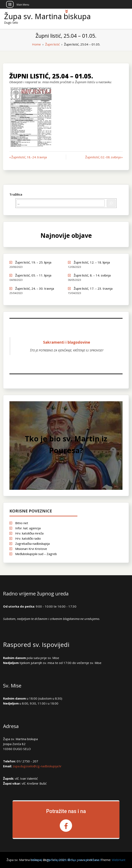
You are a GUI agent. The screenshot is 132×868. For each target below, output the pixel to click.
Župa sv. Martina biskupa (47, 16)
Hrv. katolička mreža (29, 533)
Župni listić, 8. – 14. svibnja (92, 275)
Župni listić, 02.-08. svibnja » (104, 157)
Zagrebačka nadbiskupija (32, 544)
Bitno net (22, 523)
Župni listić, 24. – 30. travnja (35, 288)
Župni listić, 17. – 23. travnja (93, 288)
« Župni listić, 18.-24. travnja (28, 157)
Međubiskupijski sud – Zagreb (36, 554)
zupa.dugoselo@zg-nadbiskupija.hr (37, 766)
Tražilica (16, 194)
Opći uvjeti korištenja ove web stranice (74, 860)
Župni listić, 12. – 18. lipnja (92, 262)
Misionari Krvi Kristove (31, 549)
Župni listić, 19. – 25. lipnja (33, 262)
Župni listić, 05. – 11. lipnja (33, 275)
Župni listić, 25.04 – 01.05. (51, 76)
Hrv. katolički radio (28, 538)
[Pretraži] (111, 203)
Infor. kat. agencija (28, 528)
